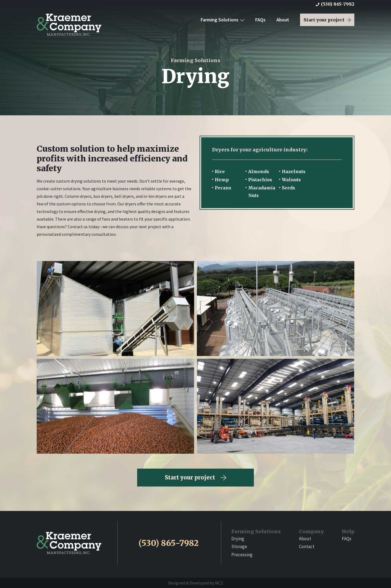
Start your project (327, 20)
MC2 (219, 583)
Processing (242, 555)
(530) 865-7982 (335, 4)
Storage (239, 546)
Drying (238, 539)
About (283, 20)
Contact (307, 546)
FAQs (260, 20)
